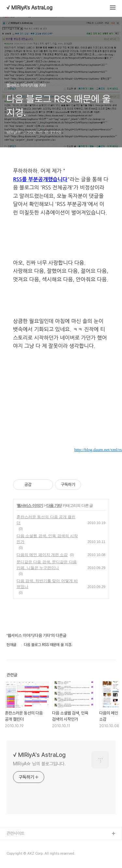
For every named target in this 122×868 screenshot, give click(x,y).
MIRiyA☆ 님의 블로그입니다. (39, 764)
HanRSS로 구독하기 (82, 421)
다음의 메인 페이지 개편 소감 (42, 555)
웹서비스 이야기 (30, 506)
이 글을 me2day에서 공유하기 (82, 437)
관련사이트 (15, 833)
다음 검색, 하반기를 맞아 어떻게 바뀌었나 (47, 584)
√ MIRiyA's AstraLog (29, 8)
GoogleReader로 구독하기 (98, 421)
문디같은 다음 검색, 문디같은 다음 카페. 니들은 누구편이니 (47, 565)
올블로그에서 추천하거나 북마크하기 (113, 437)
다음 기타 (54, 506)
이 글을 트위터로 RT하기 (98, 437)
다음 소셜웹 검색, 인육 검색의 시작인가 (47, 539)
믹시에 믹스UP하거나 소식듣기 (113, 421)
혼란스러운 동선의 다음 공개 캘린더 (46, 520)
